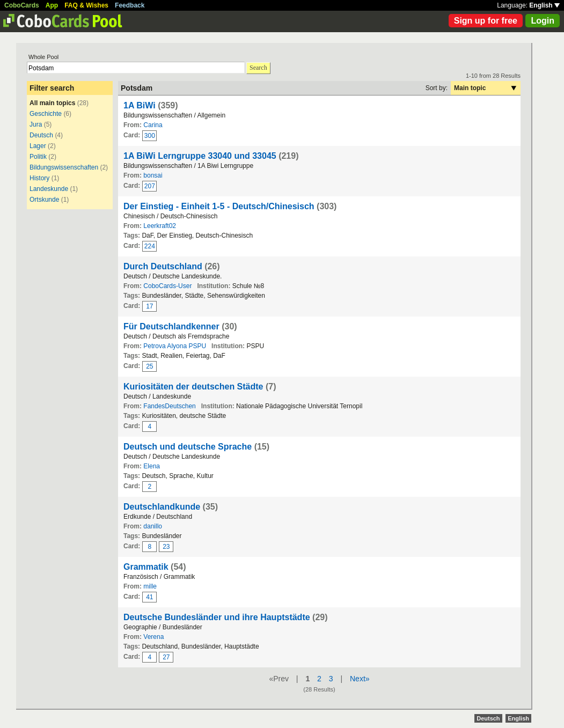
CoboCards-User (167, 286)
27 (166, 657)
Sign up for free (486, 21)
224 (150, 246)
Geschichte (46, 114)
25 (149, 366)
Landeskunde (49, 189)
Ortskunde (44, 200)
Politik (38, 157)
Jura (36, 124)
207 (150, 186)
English (544, 5)
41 (149, 597)
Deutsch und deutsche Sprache (188, 447)
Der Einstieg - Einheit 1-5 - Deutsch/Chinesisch (219, 206)
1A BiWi (141, 105)
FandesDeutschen (169, 406)
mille (150, 586)
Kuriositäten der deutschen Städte (193, 387)
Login (543, 21)
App (52, 5)
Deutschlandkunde (162, 507)
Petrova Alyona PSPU (175, 346)
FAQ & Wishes (86, 5)
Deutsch (41, 135)
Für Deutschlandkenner (171, 326)
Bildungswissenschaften (64, 167)
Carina (153, 125)
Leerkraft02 (160, 226)
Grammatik (146, 567)
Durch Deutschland (163, 266)
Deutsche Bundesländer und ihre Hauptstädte (217, 617)
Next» (360, 679)
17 (149, 306)
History (39, 178)
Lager (38, 146)
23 (166, 547)
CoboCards (22, 5)
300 (150, 136)
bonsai (153, 175)
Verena (153, 637)
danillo (153, 526)
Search (258, 68)
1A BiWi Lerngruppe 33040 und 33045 (201, 156)
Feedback (130, 5)
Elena (152, 466)
